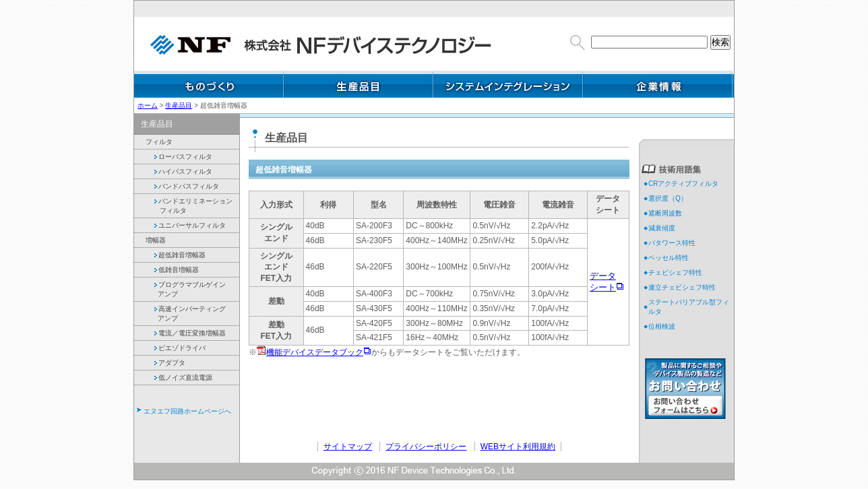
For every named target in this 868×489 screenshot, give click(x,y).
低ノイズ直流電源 (181, 378)
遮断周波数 (665, 213)
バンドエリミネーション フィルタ (191, 206)
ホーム (148, 105)
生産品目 (359, 84)
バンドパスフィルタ (185, 186)
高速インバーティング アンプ (188, 314)
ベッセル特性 (669, 258)
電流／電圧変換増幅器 (188, 333)
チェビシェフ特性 (675, 272)
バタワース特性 (672, 243)
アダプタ (168, 363)
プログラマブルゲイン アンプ (188, 289)
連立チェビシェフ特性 (682, 287)
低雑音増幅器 (175, 270)
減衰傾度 (662, 228)
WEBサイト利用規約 (518, 447)
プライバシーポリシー (426, 447)
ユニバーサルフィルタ (188, 225)
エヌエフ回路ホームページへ (187, 411)
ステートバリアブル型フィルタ (689, 307)
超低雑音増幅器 (178, 255)
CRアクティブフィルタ (683, 184)
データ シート (603, 282)
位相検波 (662, 326)
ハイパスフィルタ (181, 171)
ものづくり (209, 84)
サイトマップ (348, 447)
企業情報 (658, 84)
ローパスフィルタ (181, 157)
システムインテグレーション (508, 84)
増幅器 (155, 240)
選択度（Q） (668, 198)
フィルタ (158, 142)
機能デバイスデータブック (315, 352)
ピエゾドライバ (178, 348)
